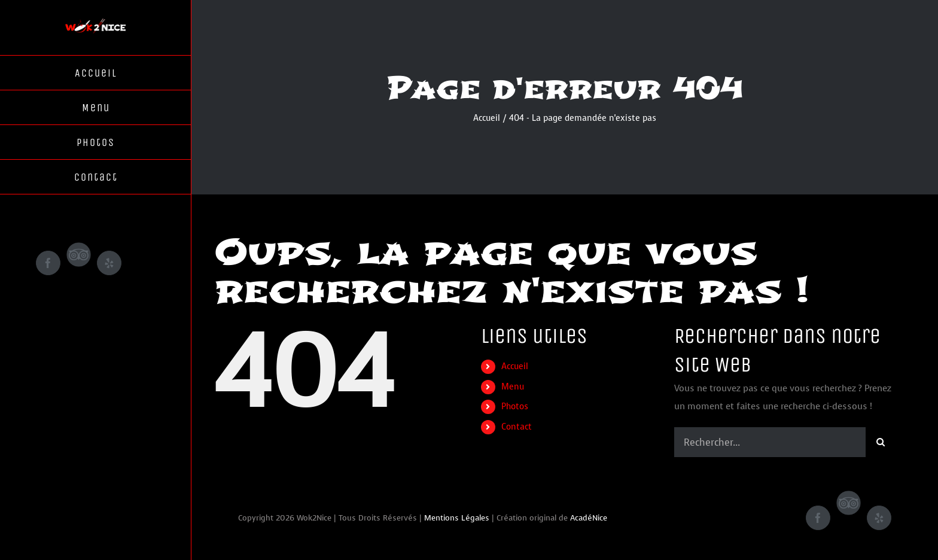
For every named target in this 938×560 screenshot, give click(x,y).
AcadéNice (589, 518)
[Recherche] (881, 442)
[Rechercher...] (770, 442)
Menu (513, 387)
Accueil (515, 366)
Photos (515, 407)
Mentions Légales (457, 518)
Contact (517, 427)
